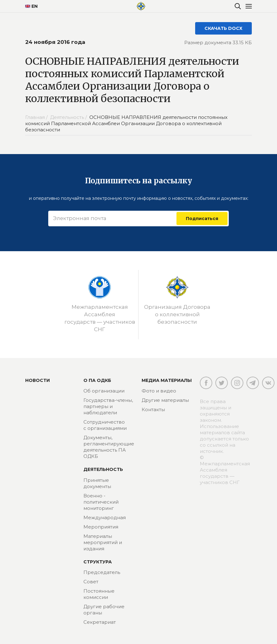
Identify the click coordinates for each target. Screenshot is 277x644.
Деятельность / (69, 117)
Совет (91, 582)
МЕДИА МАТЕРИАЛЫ (167, 380)
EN (31, 6)
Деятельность (103, 469)
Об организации (104, 391)
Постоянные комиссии (99, 594)
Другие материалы (165, 400)
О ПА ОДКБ (97, 380)
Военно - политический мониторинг (101, 502)
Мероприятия (101, 527)
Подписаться (202, 219)
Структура (98, 562)
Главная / (37, 117)
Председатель (102, 572)
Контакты (153, 409)
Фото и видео (159, 391)
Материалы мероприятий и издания (103, 542)
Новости (38, 380)
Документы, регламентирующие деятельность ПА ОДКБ (109, 447)
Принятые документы (97, 483)
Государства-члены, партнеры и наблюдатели (108, 406)
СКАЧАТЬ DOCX (223, 28)
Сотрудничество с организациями (105, 425)
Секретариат (100, 622)
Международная (105, 517)
